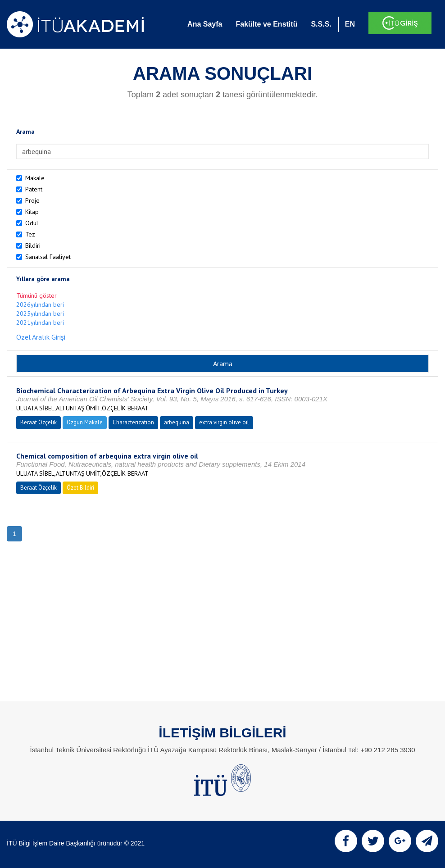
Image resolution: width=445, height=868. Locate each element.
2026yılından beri (40, 304)
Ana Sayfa (205, 24)
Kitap (32, 212)
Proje (32, 200)
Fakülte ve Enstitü (266, 24)
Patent (34, 189)
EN (350, 24)
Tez (30, 234)
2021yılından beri (40, 323)
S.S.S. (321, 24)
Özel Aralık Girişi (41, 337)
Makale (35, 178)
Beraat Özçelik (39, 422)
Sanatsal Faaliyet (48, 257)
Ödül (32, 223)
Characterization (133, 422)
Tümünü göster (36, 295)
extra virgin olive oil (224, 422)
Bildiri (33, 245)
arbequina (177, 422)
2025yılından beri (40, 314)
